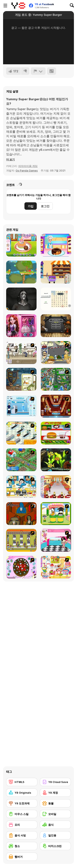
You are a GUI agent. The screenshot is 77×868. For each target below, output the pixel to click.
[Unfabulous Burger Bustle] (56, 487)
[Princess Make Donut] (56, 245)
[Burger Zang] (56, 433)
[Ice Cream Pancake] (21, 245)
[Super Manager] (21, 433)
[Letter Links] (56, 299)
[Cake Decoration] (21, 567)
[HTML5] (22, 782)
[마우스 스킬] (22, 814)
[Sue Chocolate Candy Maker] (56, 567)
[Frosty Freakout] (21, 406)
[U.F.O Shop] (21, 540)
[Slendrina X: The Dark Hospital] (21, 299)
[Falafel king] (56, 353)
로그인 (45, 206)
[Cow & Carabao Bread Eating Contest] (56, 514)
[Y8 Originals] (22, 793)
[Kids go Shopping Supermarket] (56, 272)
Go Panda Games (27, 170)
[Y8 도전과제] (22, 803)
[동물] (55, 803)
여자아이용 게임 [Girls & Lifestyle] (28, 166)
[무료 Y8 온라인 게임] (18, 6)
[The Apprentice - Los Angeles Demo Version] (56, 406)
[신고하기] (38, 71)
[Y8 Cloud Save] (55, 782)
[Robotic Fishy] (56, 460)
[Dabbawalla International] (56, 379)
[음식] (55, 825)
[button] (10, 159)
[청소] (22, 846)
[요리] (22, 825)
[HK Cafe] (21, 487)
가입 (31, 206)
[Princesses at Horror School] (21, 326)
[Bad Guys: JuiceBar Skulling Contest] (21, 514)
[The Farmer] (21, 460)
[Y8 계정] (55, 793)
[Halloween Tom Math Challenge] (56, 326)
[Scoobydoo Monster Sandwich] (21, 379)
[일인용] (55, 835)
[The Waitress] (21, 353)
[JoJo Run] (21, 272)
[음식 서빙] (22, 835)
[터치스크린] (55, 846)
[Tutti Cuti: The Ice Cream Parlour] (56, 540)
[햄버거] (22, 857)
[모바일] (55, 814)
